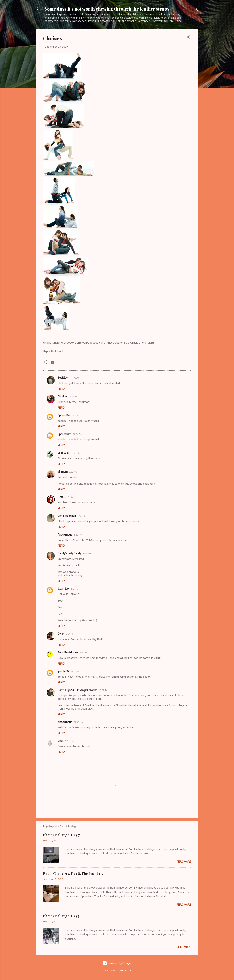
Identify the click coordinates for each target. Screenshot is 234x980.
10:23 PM (70, 741)
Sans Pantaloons (68, 652)
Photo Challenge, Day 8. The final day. (73, 873)
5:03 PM (82, 516)
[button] (189, 38)
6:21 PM (75, 589)
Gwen (61, 634)
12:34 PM (75, 453)
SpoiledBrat (64, 415)
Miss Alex (63, 453)
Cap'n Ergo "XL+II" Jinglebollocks (77, 690)
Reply (61, 389)
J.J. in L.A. (64, 589)
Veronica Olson (125, 970)
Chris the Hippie (67, 516)
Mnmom (63, 472)
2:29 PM (69, 497)
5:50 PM (87, 553)
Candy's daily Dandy (69, 553)
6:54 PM (70, 634)
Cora (61, 497)
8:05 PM (84, 653)
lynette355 (64, 671)
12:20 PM (73, 397)
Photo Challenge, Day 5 (61, 916)
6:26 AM (76, 671)
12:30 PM (78, 415)
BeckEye (63, 378)
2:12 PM (73, 472)
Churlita (62, 396)
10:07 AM (103, 690)
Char (60, 741)
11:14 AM (74, 378)
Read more (184, 862)
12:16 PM (79, 722)
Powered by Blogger (117, 963)
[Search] (196, 10)
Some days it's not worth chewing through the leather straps (107, 9)
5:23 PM (78, 535)
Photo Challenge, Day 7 (61, 835)
